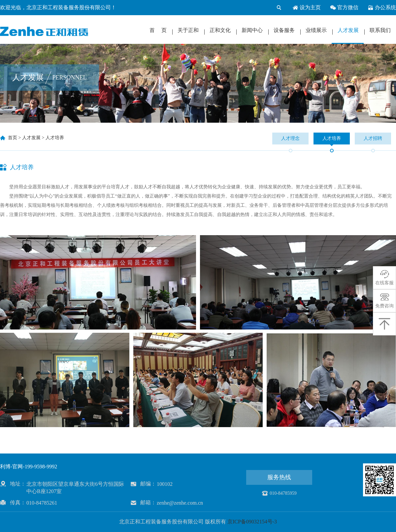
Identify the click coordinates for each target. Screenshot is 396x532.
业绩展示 (316, 30)
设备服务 (284, 30)
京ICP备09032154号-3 (252, 522)
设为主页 (307, 8)
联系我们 (380, 30)
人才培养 (55, 138)
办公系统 (382, 8)
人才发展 (348, 30)
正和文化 (220, 30)
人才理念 (290, 138)
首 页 (158, 30)
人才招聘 (373, 138)
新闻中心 (252, 30)
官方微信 (344, 8)
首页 (13, 138)
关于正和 (188, 30)
